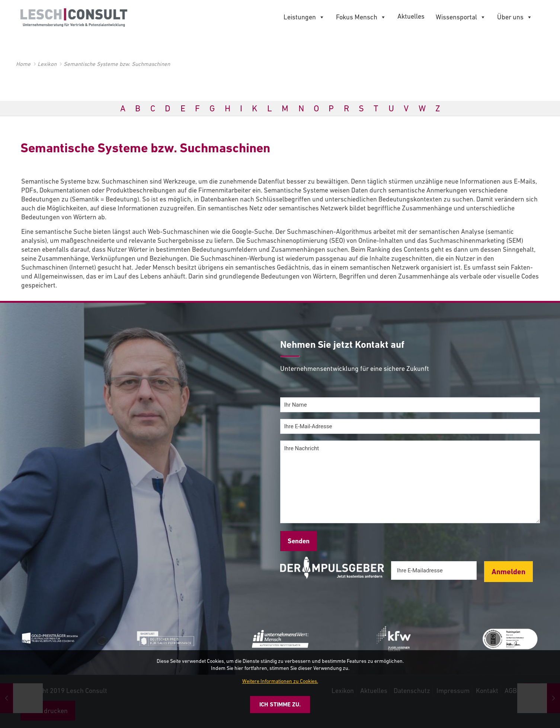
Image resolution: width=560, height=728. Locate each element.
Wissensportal (461, 17)
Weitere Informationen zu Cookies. (280, 681)
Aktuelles (411, 16)
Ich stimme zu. (280, 704)
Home (23, 64)
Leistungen (304, 17)
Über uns (515, 17)
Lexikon (47, 64)
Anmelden (508, 572)
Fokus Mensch (361, 17)
